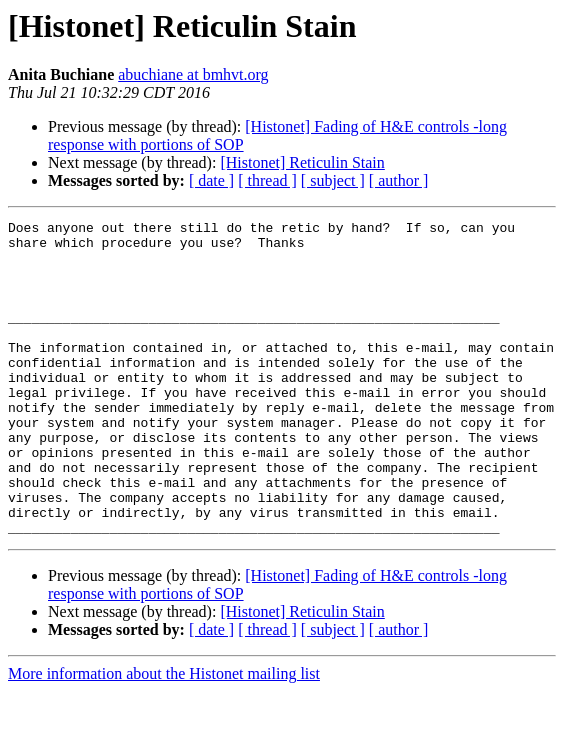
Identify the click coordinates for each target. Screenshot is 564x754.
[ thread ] (267, 180)
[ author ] (399, 180)
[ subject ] (333, 180)
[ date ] (211, 180)
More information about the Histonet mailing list (164, 736)
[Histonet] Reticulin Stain (302, 162)
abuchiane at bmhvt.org (193, 74)
